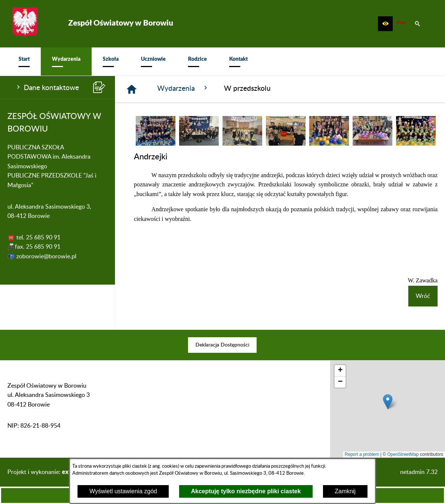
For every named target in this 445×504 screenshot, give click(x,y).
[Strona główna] (132, 89)
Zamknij (345, 491)
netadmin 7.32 (419, 472)
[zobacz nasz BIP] (401, 24)
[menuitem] (24, 62)
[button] (385, 24)
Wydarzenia (183, 88)
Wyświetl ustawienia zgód (123, 491)
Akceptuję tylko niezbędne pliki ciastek (246, 491)
